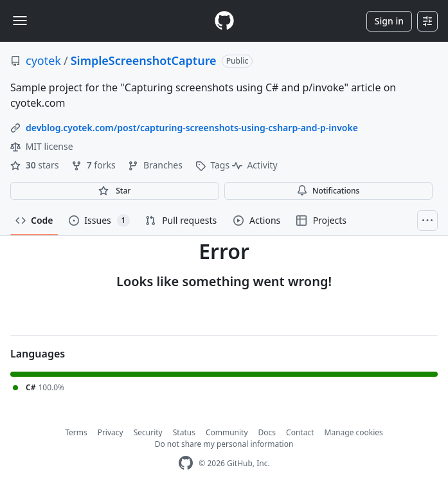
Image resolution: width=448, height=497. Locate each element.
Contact (300, 432)
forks (94, 165)
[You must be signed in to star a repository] (115, 191)
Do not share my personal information (224, 444)
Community (227, 432)
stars (36, 165)
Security (148, 432)
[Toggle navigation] (20, 21)
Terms (76, 432)
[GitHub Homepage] (186, 463)
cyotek (43, 60)
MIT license (42, 146)
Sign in (389, 21)
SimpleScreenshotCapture (144, 60)
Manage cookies (354, 432)
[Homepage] (224, 21)
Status (184, 432)
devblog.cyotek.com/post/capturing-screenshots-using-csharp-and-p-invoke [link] (192, 128)
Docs (267, 432)
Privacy (111, 432)
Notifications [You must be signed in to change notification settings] (328, 191)
